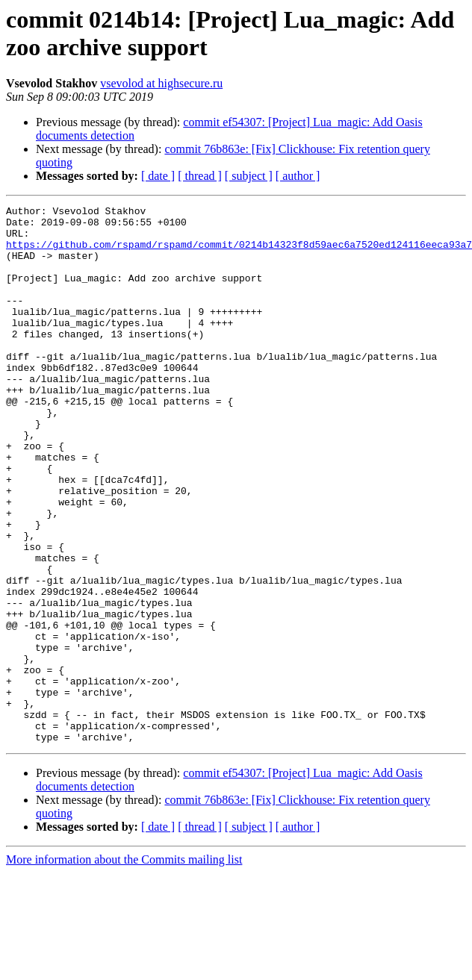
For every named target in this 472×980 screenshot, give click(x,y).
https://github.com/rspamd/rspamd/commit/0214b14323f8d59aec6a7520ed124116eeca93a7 (239, 253)
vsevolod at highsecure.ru (161, 83)
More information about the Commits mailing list (124, 967)
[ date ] (158, 176)
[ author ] (298, 176)
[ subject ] (249, 176)
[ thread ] (200, 176)
